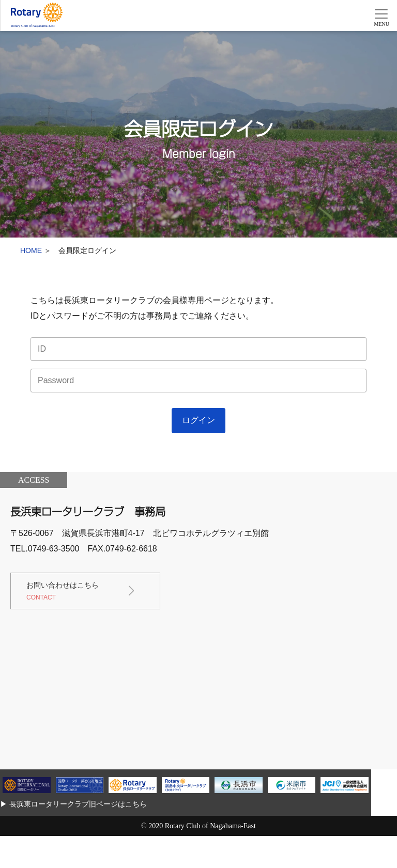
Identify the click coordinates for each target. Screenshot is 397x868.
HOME (31, 250)
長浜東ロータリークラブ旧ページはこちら (78, 804)
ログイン (198, 420)
